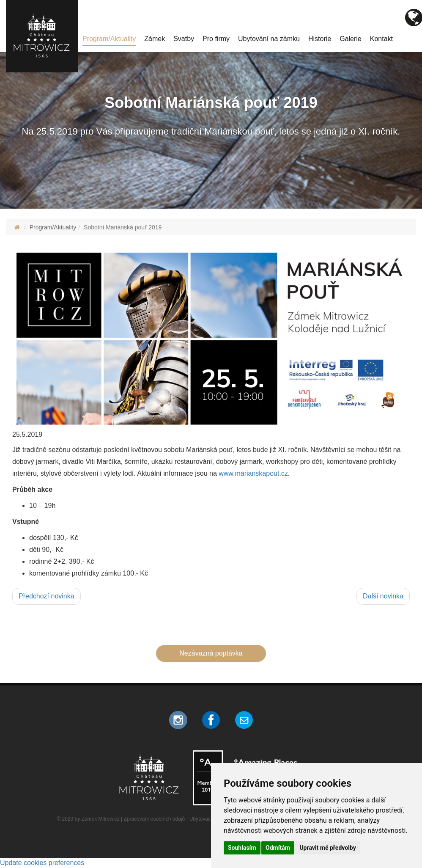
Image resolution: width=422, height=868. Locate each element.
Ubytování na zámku (269, 39)
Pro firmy (216, 39)
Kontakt (381, 39)
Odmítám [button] (278, 848)
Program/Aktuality (109, 39)
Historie (320, 39)
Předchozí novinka (47, 596)
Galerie (351, 39)
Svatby (184, 39)
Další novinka (383, 596)
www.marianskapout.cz (253, 473)
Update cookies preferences (42, 863)
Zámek (155, 39)
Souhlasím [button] (242, 848)
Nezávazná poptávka (211, 653)
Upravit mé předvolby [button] (327, 848)
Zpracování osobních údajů (154, 819)
